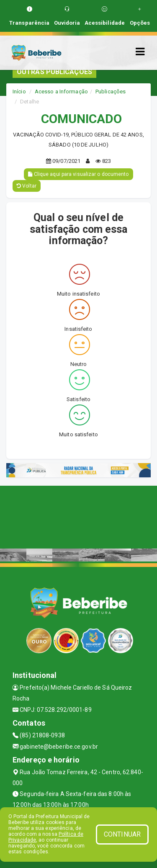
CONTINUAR (122, 834)
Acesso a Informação (61, 91)
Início (19, 91)
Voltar (27, 186)
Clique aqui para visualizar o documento (78, 174)
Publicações (111, 91)
